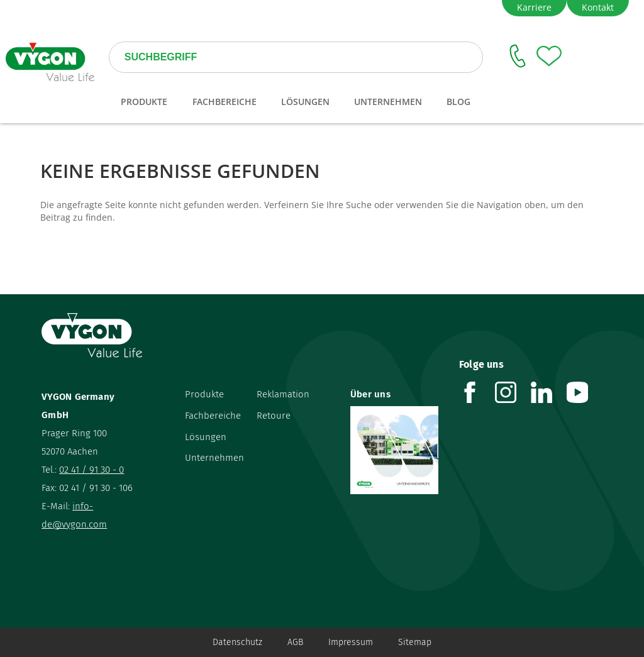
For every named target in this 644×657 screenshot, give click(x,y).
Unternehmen (214, 458)
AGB (295, 642)
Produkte (204, 394)
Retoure (274, 416)
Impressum (351, 642)
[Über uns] (395, 450)
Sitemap (415, 642)
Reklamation (283, 394)
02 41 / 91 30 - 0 (92, 470)
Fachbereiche (213, 416)
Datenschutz (237, 642)
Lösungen (206, 437)
